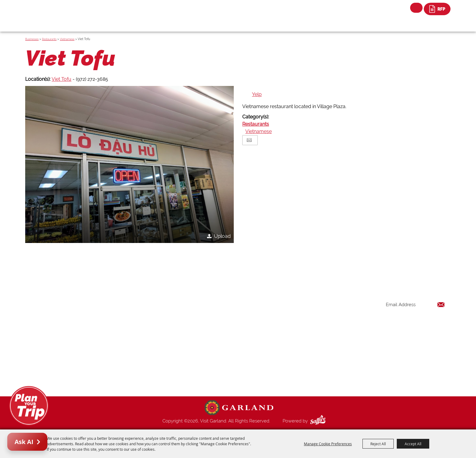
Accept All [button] (413, 444)
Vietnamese (67, 39)
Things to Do (295, 307)
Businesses (32, 39)
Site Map (291, 372)
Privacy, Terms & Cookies (307, 380)
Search (416, 8)
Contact (290, 365)
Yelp (257, 94)
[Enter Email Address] (415, 304)
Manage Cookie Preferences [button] (328, 444)
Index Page (293, 358)
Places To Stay (297, 314)
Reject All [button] (378, 444)
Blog (287, 350)
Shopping (291, 336)
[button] (129, 164)
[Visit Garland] (56, 11)
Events (288, 321)
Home (288, 299)
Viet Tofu (61, 79)
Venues (289, 343)
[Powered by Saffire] (319, 421)
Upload (222, 236)
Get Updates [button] (429, 324)
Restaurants (49, 39)
